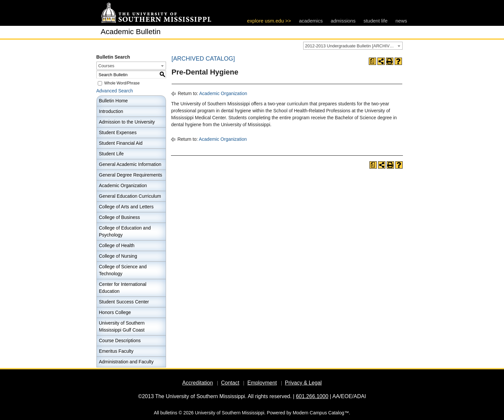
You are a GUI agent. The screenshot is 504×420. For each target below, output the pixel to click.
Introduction (111, 111)
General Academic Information (130, 164)
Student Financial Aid (121, 143)
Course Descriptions (120, 341)
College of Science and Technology (123, 270)
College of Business (120, 217)
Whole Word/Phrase (122, 83)
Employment (262, 383)
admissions (343, 21)
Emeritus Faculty (116, 351)
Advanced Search (115, 91)
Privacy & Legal (303, 383)
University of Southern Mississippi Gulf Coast (122, 326)
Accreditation (198, 383)
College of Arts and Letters (126, 207)
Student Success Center (124, 302)
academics (311, 21)
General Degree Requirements (131, 175)
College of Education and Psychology (125, 231)
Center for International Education (123, 288)
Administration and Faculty (126, 362)
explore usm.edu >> (269, 21)
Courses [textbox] (106, 66)
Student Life (112, 154)
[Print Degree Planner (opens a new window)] (372, 61)
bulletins (169, 413)
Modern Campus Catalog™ (321, 413)
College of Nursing (118, 256)
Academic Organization (123, 185)
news (401, 21)
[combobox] (353, 46)
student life (376, 21)
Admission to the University (127, 122)
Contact (230, 383)
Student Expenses (118, 132)
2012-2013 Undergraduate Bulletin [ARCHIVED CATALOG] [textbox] (354, 46)
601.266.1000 (312, 396)
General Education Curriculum (130, 196)
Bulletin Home (113, 101)
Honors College (115, 312)
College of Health (117, 245)
